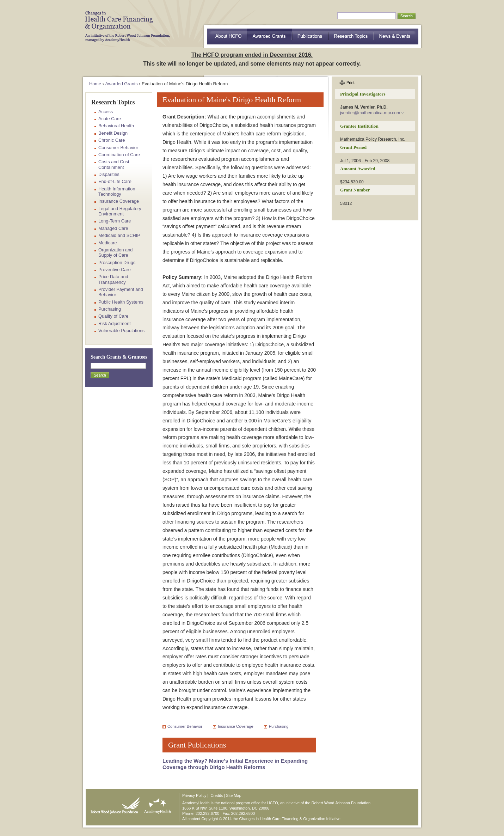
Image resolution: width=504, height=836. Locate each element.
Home (95, 84)
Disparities (109, 174)
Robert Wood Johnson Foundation (113, 804)
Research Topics (351, 36)
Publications (310, 36)
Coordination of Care (119, 155)
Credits (217, 795)
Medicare (108, 243)
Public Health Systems (121, 302)
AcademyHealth (156, 804)
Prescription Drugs (117, 263)
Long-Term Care (115, 221)
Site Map (233, 795)
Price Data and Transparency (113, 279)
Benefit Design (113, 133)
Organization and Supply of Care (115, 252)
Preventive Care (115, 270)
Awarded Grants (270, 36)
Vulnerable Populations (121, 331)
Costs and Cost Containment (114, 164)
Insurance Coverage (236, 726)
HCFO (125, 21)
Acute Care (110, 119)
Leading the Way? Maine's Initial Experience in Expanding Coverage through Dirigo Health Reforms (235, 764)
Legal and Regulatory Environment (120, 211)
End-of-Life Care (115, 181)
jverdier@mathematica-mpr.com (370, 113)
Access (106, 112)
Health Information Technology (117, 191)
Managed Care (113, 228)
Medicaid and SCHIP (119, 235)
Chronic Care (112, 140)
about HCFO (227, 36)
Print (351, 83)
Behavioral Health (116, 126)
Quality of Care (113, 316)
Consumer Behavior (185, 726)
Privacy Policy (194, 795)
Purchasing (279, 726)
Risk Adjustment (115, 324)
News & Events (396, 36)
